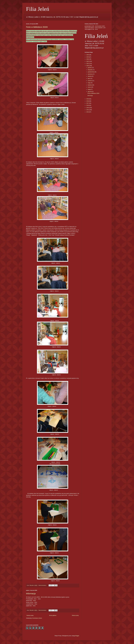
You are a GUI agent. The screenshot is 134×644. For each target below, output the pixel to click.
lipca (89, 79)
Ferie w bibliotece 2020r (37, 27)
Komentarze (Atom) (37, 618)
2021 (88, 64)
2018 (88, 101)
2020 (88, 66)
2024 (88, 57)
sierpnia (90, 76)
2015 (88, 108)
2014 (88, 110)
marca (89, 87)
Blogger (77, 636)
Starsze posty (75, 615)
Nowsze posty (30, 615)
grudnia (90, 68)
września (90, 74)
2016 (88, 105)
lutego (89, 89)
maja (89, 83)
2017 (88, 103)
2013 (88, 112)
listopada (90, 70)
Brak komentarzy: (43, 585)
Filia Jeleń (38, 9)
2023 (88, 59)
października (91, 72)
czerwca (90, 81)
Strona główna (53, 615)
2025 (88, 55)
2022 (88, 61)
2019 (88, 99)
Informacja (31, 594)
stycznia (90, 92)
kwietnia (90, 85)
